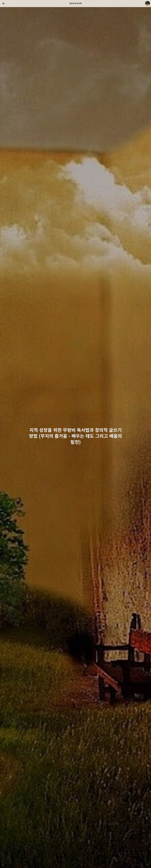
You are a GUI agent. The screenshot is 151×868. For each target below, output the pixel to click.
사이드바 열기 (3, 4)
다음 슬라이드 (148, 864)
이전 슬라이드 (3, 864)
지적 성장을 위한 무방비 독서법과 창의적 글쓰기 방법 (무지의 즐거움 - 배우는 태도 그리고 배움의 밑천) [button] (75, 438)
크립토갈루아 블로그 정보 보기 (148, 4)
